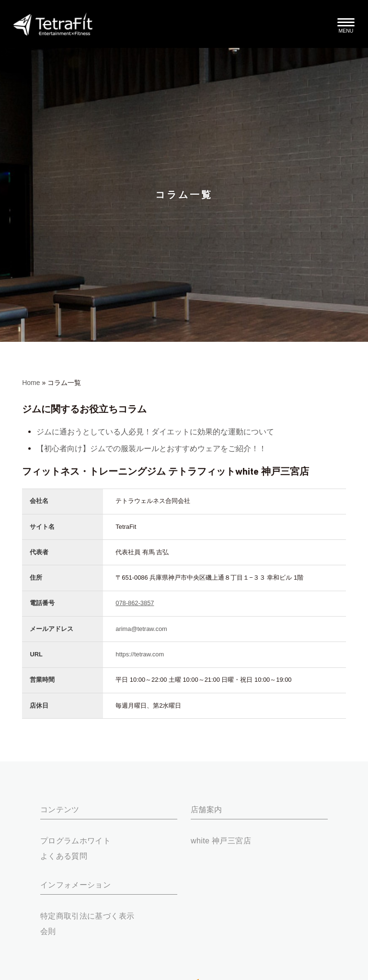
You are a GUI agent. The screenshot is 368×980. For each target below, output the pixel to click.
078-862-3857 (135, 603)
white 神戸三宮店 (221, 840)
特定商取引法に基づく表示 (87, 916)
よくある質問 (64, 856)
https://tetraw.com (140, 654)
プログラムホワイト (75, 840)
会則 (48, 931)
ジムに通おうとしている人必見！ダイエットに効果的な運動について (155, 432)
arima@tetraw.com (141, 629)
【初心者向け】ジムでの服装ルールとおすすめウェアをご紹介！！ (151, 448)
